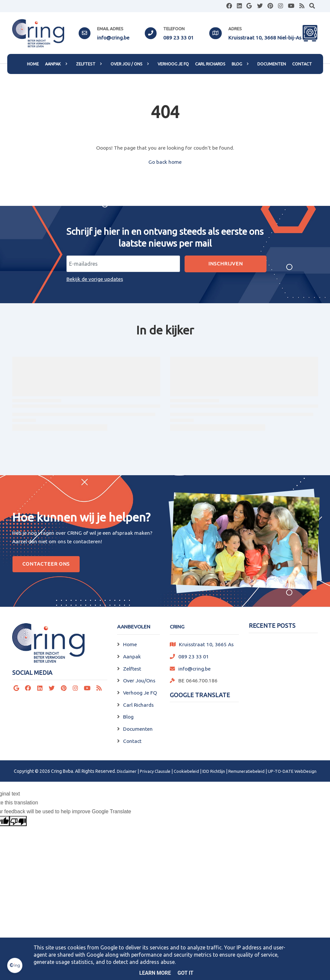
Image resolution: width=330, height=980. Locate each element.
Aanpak (132, 656)
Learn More (155, 973)
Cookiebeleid (186, 771)
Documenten (138, 729)
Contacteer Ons (46, 564)
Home (130, 644)
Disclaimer (127, 771)
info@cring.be (113, 37)
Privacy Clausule (155, 771)
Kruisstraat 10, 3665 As (206, 644)
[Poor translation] (18, 821)
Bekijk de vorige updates (95, 279)
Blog (128, 717)
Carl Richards (138, 705)
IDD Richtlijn (214, 771)
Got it (186, 973)
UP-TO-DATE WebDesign (292, 771)
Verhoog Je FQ (140, 693)
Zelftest (132, 669)
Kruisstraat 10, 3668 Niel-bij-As (265, 37)
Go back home (165, 162)
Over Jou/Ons (139, 680)
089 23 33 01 (178, 37)
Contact (132, 741)
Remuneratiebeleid (246, 771)
